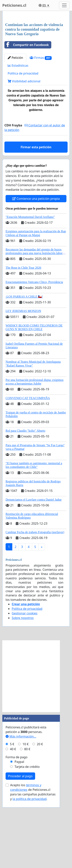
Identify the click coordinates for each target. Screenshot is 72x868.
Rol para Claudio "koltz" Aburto (25, 502)
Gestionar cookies (25, 685)
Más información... (21, 808)
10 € (26, 816)
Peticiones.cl (14, 5)
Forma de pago (17, 829)
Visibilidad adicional (24, 153)
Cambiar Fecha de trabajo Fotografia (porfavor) (35, 604)
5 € (12, 816)
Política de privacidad (23, 145)
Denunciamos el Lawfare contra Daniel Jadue (34, 571)
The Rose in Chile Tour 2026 (23, 339)
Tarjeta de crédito (27, 839)
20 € (40, 816)
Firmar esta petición (36, 219)
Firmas (41, 130)
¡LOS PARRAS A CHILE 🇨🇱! (24, 368)
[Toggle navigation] (64, 5)
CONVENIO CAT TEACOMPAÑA (28, 470)
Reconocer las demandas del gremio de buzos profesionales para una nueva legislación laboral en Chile (35, 325)
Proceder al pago (20, 848)
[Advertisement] (36, 53)
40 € (13, 821)
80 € (27, 821)
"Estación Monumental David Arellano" (30, 289)
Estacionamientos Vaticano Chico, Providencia (34, 354)
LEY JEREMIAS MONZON (23, 383)
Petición (15, 129)
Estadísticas (18, 137)
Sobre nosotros (23, 690)
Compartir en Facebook (27, 117)
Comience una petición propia (36, 270)
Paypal (19, 834)
